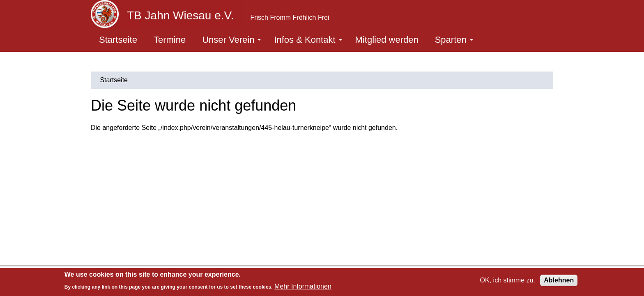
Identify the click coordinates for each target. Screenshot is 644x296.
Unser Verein (231, 40)
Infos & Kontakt (308, 40)
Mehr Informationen (303, 286)
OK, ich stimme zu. (508, 280)
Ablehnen (559, 280)
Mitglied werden (387, 40)
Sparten (454, 40)
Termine (170, 40)
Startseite (118, 40)
